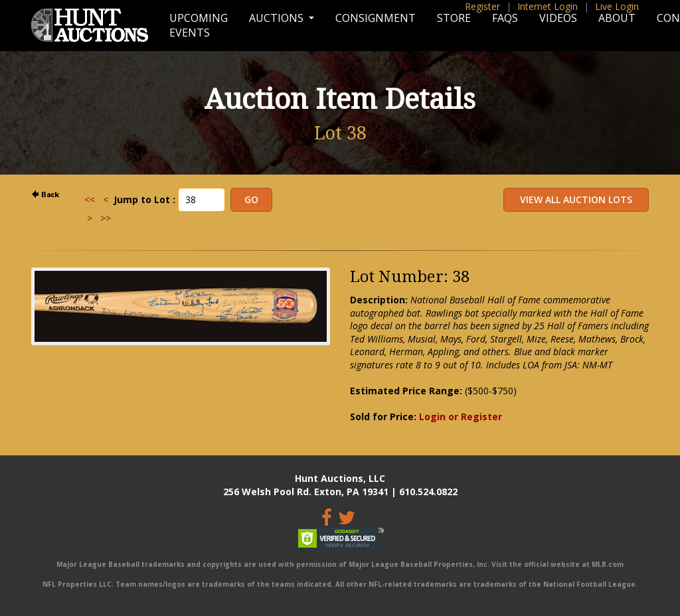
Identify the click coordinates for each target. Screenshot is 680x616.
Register (482, 6)
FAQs (505, 18)
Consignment (376, 18)
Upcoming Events (199, 25)
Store (454, 18)
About (617, 18)
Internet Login (548, 6)
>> (106, 218)
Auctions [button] (278, 18)
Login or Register (461, 417)
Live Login (617, 6)
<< (90, 199)
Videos (558, 18)
